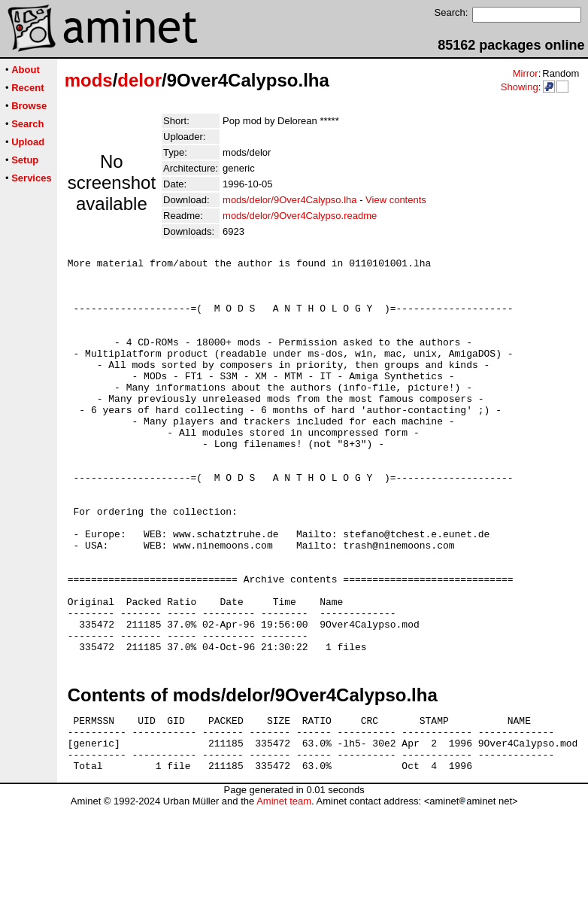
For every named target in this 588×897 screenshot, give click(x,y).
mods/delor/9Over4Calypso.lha (289, 200)
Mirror (526, 73)
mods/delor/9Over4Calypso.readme (300, 216)
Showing (520, 87)
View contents (396, 200)
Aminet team (284, 891)
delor (139, 80)
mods (89, 80)
